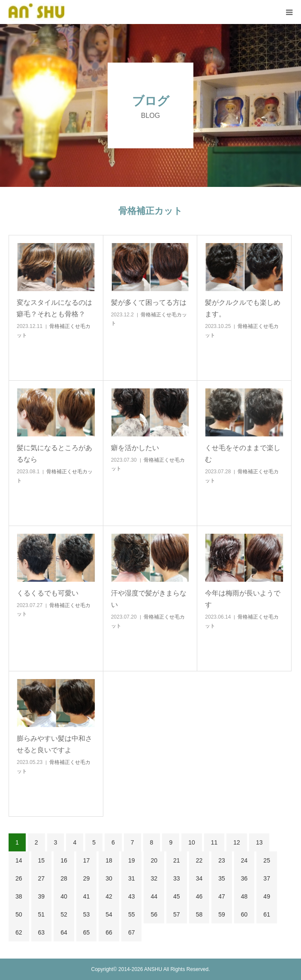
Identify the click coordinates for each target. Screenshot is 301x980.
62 (19, 932)
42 (109, 896)
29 (87, 878)
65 (87, 932)
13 (259, 842)
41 (87, 896)
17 (87, 860)
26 (19, 878)
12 (237, 842)
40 (64, 896)
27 (42, 878)
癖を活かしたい (135, 448)
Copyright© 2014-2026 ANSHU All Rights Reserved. (151, 969)
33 (177, 878)
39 (42, 896)
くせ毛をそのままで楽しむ (243, 454)
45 (177, 896)
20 (154, 860)
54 (109, 914)
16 (64, 860)
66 (109, 932)
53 (87, 914)
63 (42, 932)
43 (132, 896)
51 (42, 914)
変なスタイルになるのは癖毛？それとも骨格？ (54, 308)
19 (132, 860)
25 (267, 860)
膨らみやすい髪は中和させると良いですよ (54, 744)
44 (154, 896)
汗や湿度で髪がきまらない (149, 599)
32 (154, 878)
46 (199, 896)
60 (244, 914)
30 (109, 878)
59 (222, 914)
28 (64, 878)
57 (177, 914)
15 (42, 860)
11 (214, 842)
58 (199, 914)
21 (177, 860)
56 (154, 914)
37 (267, 878)
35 (222, 878)
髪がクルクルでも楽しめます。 (243, 308)
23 (222, 860)
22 (199, 860)
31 (132, 878)
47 (222, 896)
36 (244, 878)
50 (19, 914)
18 (109, 860)
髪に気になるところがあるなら (54, 454)
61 (267, 914)
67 (132, 932)
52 (64, 914)
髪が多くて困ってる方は (149, 302)
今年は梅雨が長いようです (243, 599)
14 (19, 860)
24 (244, 860)
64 (64, 932)
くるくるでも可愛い (48, 593)
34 (199, 878)
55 (132, 914)
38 (19, 896)
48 (244, 896)
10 (192, 842)
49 (267, 896)
